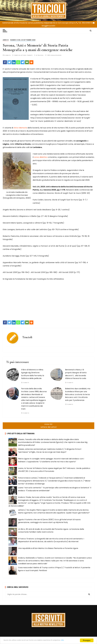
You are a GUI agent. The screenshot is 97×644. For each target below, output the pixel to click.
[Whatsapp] (18, 62)
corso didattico (41, 157)
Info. (73, 641)
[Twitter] (9, 62)
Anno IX (6, 40)
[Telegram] (23, 62)
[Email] (27, 62)
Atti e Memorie (20, 128)
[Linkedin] (14, 62)
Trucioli (40, 55)
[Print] (31, 62)
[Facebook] (5, 62)
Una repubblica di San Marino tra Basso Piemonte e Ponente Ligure (48, 548)
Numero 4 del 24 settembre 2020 (23, 40)
